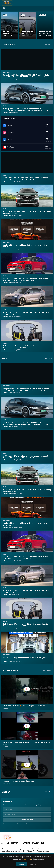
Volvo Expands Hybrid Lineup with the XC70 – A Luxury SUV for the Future (26, 313)
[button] (27, 693)
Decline (33, 864)
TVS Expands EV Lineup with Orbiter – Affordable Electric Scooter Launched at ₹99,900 (25, 347)
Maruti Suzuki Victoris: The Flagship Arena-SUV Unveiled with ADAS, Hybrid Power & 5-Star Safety (26, 280)
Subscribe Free (27, 820)
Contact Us (16, 843)
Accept (22, 864)
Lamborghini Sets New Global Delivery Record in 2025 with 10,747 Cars (26, 246)
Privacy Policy (26, 859)
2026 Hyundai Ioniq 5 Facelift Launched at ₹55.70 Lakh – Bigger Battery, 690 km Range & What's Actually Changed (25, 110)
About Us (5, 843)
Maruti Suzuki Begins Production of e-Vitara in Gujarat (25, 658)
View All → (49, 45)
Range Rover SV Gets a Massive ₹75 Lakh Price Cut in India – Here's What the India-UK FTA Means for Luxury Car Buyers (27, 76)
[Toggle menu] (10, 8)
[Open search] (4, 8)
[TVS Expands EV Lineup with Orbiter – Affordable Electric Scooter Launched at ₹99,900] (28, 26)
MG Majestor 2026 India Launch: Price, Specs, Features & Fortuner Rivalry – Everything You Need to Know (26, 179)
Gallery (35, 843)
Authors (26, 843)
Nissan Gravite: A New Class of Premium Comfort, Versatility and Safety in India (27, 212)
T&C (42, 843)
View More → (48, 670)
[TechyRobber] (7, 3)
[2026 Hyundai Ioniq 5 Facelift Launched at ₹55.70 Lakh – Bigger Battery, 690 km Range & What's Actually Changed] (10, 26)
